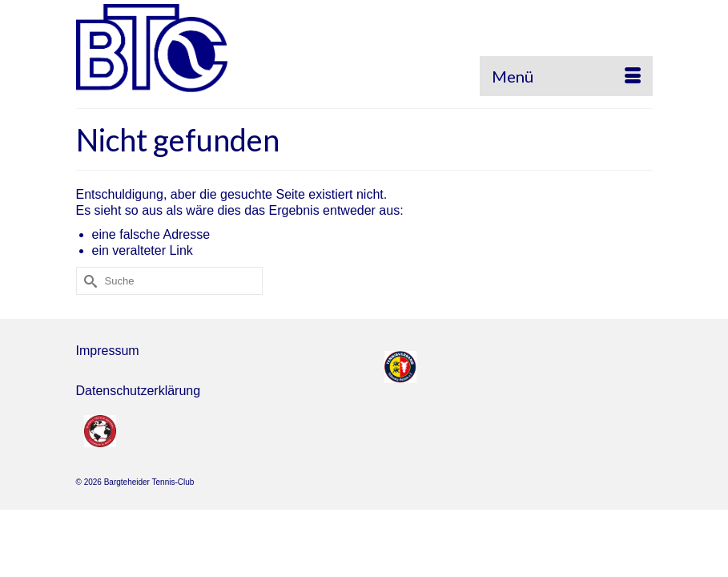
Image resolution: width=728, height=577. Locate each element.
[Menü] (566, 76)
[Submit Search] (88, 281)
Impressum (108, 351)
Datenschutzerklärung (139, 391)
